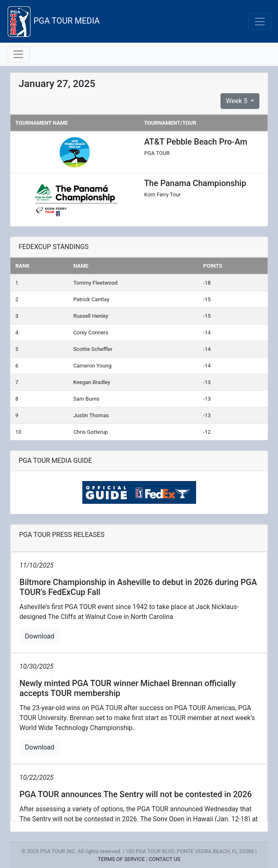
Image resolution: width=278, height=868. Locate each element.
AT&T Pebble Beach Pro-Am (195, 142)
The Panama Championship (195, 183)
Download (40, 636)
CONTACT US (165, 859)
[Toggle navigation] (260, 22)
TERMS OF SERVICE (121, 859)
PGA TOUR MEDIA (53, 21)
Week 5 (237, 101)
